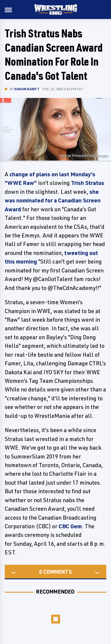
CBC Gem (70, 526)
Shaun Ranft (27, 89)
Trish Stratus (88, 183)
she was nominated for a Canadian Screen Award (53, 200)
